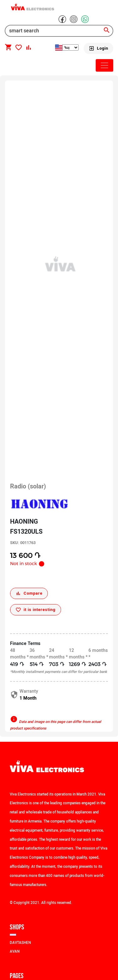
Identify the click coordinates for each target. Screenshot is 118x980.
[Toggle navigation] (104, 65)
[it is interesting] (36, 610)
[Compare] (29, 593)
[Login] (98, 48)
